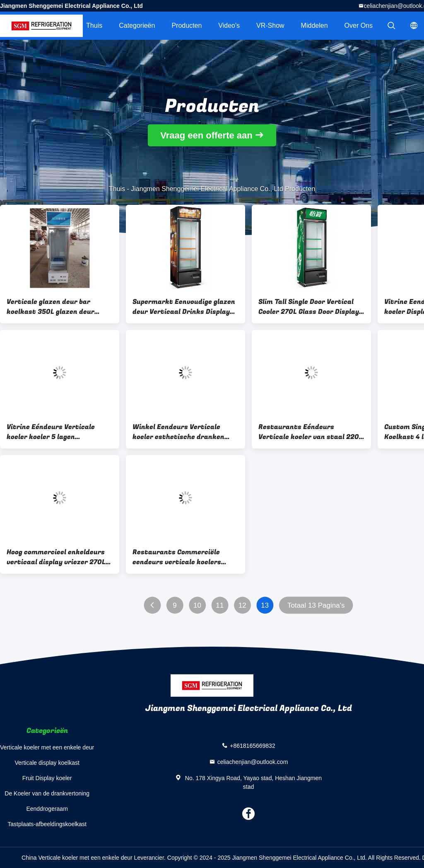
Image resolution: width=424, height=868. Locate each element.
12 (242, 605)
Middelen (314, 25)
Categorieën (137, 25)
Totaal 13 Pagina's (316, 605)
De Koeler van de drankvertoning (47, 793)
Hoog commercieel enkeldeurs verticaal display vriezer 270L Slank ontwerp (56, 557)
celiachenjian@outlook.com (253, 761)
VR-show (270, 25)
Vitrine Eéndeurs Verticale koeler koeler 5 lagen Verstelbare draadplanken (51, 432)
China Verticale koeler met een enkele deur (77, 858)
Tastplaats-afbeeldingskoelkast (47, 824)
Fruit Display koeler (47, 778)
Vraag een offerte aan (206, 135)
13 (265, 605)
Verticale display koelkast (47, 763)
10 (197, 605)
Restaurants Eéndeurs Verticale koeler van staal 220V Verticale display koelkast (311, 432)
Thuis (94, 25)
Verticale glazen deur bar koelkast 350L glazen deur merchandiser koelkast (51, 307)
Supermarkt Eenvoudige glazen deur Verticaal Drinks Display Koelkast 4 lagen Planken (184, 307)
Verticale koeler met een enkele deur (47, 747)
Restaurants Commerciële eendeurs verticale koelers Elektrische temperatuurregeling (177, 557)
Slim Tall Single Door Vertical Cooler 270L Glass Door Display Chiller (309, 307)
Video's (229, 25)
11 (220, 605)
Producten (187, 25)
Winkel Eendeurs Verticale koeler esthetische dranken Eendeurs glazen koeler (178, 432)
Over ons (359, 25)
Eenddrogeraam (47, 809)
